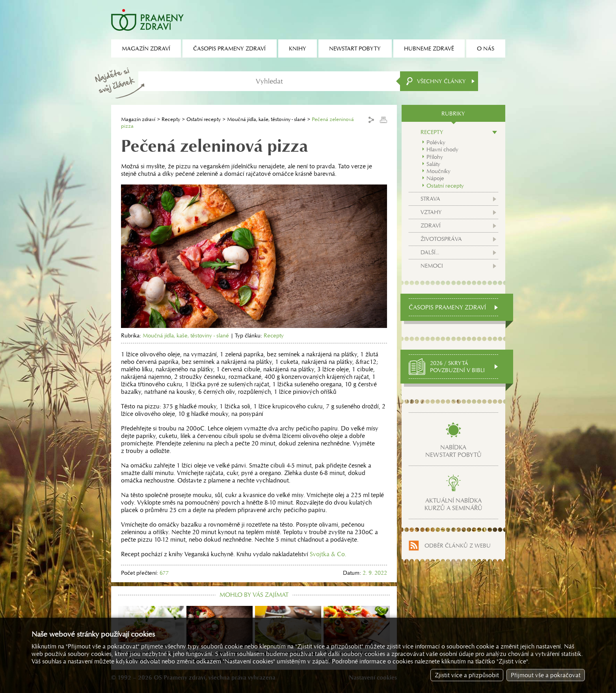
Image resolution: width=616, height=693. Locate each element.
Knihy (298, 48)
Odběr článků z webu (458, 546)
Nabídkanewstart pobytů (453, 451)
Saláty (433, 164)
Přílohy (435, 157)
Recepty (171, 119)
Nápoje (435, 178)
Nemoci (432, 266)
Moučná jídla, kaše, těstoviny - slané (266, 119)
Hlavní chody (442, 149)
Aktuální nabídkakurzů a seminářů (453, 504)
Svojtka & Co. (328, 554)
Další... (430, 252)
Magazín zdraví (138, 119)
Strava (430, 199)
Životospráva (441, 239)
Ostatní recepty (204, 119)
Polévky (436, 142)
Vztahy (431, 212)
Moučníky (438, 171)
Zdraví (431, 225)
